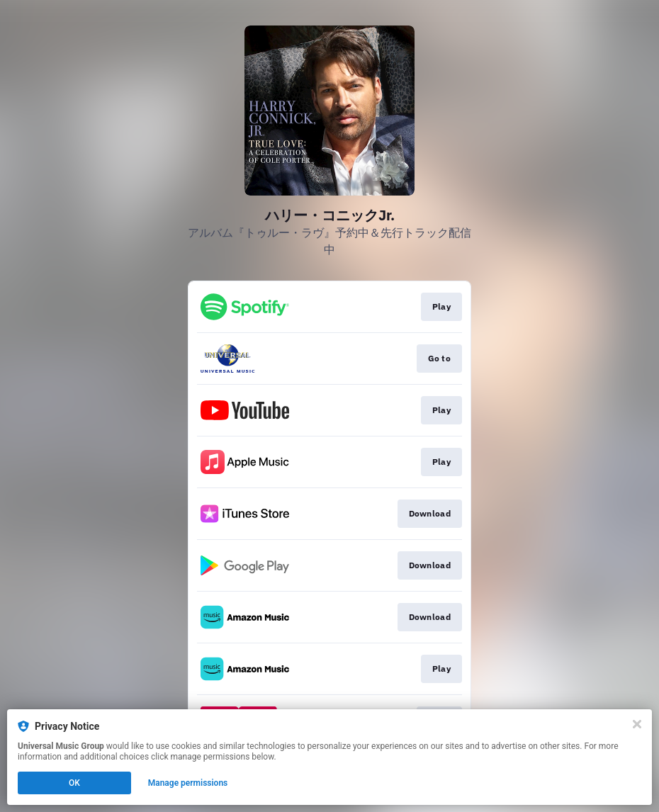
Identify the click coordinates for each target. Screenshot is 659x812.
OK (74, 783)
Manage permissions (188, 783)
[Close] (637, 724)
